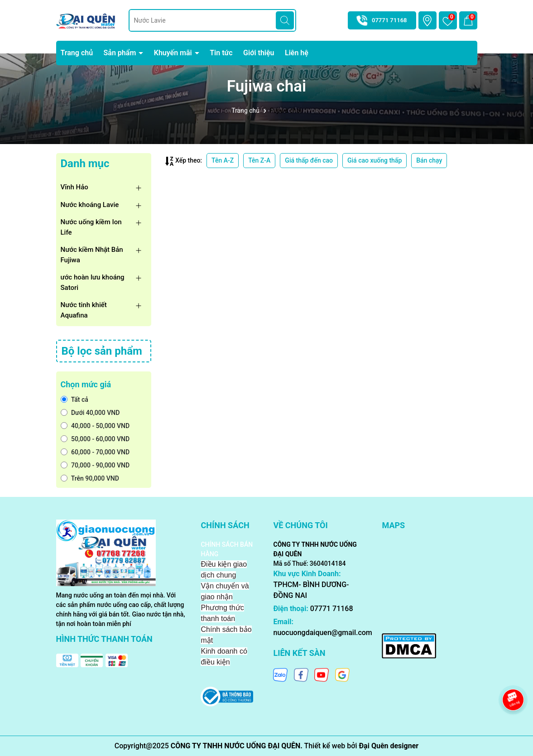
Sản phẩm (121, 53)
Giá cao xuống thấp (375, 160)
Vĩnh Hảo (74, 187)
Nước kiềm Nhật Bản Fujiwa (92, 255)
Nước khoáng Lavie (90, 205)
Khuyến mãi (174, 53)
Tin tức (221, 53)
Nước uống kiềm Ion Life (91, 227)
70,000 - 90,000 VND (95, 465)
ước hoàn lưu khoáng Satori (93, 282)
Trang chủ (77, 53)
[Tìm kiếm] (285, 20)
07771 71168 (389, 20)
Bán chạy (429, 160)
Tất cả (74, 400)
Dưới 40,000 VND (90, 413)
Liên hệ (297, 53)
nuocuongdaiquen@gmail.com (322, 633)
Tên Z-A (259, 160)
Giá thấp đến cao (309, 160)
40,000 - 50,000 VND (95, 426)
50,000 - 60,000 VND (95, 439)
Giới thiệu (259, 53)
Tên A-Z (223, 160)
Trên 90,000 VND (90, 478)
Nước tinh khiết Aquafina (84, 310)
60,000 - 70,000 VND (95, 452)
